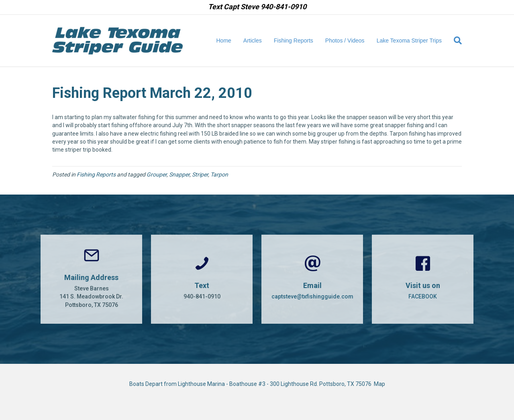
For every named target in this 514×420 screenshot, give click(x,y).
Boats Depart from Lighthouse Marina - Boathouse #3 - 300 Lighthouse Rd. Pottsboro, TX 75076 (252, 384)
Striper (200, 174)
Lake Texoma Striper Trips (409, 41)
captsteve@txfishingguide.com (312, 296)
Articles (253, 41)
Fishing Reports (294, 41)
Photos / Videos (345, 41)
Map (379, 384)
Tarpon (219, 174)
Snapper (179, 174)
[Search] (455, 41)
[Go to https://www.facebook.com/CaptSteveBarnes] (423, 279)
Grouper (157, 174)
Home (224, 41)
